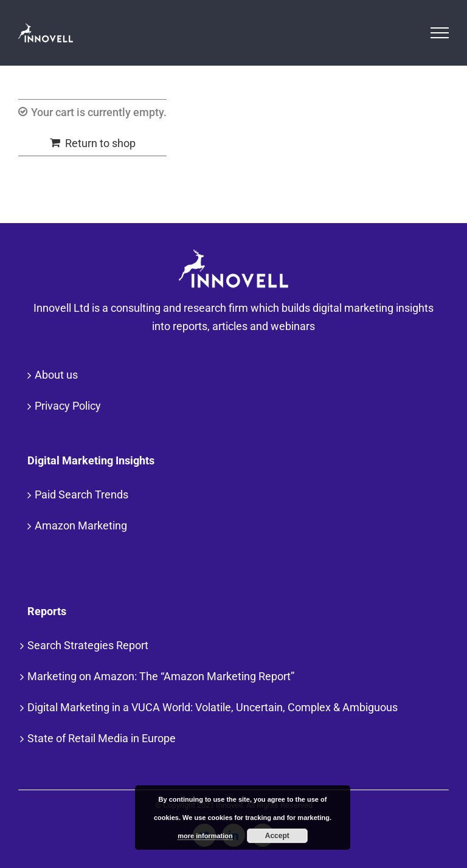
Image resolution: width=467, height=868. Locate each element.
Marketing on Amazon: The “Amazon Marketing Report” (161, 676)
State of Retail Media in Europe (102, 738)
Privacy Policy (68, 406)
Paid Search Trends (81, 494)
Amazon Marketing (81, 525)
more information (205, 836)
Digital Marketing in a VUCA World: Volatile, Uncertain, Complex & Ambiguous (213, 707)
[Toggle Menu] (440, 33)
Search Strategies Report (88, 645)
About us (56, 375)
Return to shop (100, 143)
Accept (277, 836)
